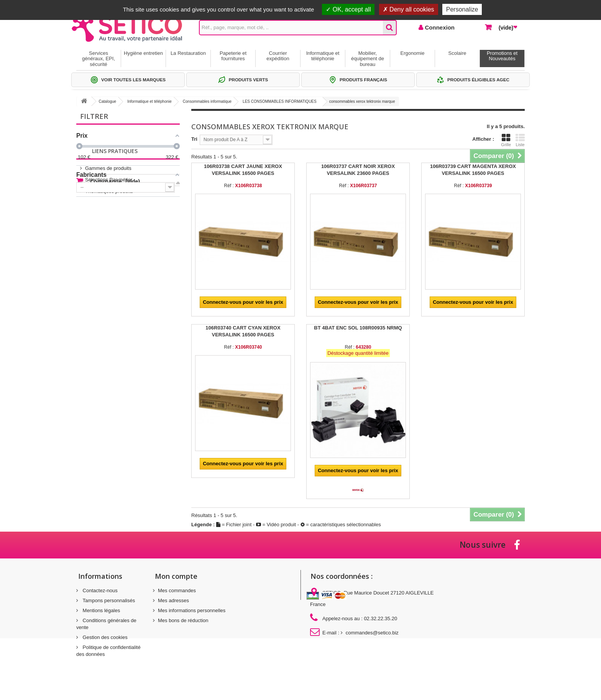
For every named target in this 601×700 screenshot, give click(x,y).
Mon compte (176, 576)
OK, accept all (348, 9)
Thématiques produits (109, 253)
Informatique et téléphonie (323, 56)
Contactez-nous (99, 590)
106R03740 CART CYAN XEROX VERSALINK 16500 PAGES (243, 331)
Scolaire (457, 53)
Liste (520, 140)
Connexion (439, 27)
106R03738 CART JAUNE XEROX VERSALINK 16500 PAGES (243, 170)
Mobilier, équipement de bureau (368, 59)
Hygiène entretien (143, 53)
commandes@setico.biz (372, 633)
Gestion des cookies (104, 637)
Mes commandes (177, 590)
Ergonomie (413, 53)
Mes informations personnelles (192, 610)
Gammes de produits (108, 230)
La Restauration (188, 53)
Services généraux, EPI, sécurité (99, 59)
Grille (506, 140)
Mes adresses (173, 600)
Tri (194, 139)
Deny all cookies (409, 9)
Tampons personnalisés (108, 600)
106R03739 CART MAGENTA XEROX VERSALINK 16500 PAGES (473, 170)
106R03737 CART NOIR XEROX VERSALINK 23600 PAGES (358, 170)
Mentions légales (101, 610)
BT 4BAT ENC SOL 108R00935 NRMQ (358, 328)
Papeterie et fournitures (233, 56)
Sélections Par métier (109, 241)
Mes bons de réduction (183, 620)
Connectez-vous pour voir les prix (243, 302)
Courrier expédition (278, 56)
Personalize (462, 9)
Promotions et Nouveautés (502, 56)
